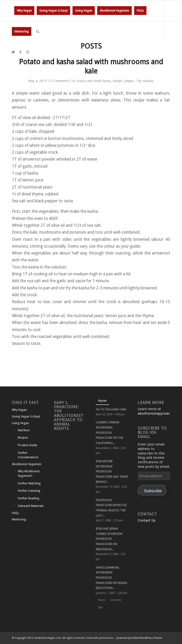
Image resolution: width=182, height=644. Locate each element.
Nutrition (24, 430)
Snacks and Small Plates (93, 81)
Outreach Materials (31, 506)
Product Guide (27, 445)
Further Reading (29, 498)
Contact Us (147, 520)
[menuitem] (24, 11)
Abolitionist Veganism (27, 464)
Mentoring (19, 519)
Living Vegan (20, 423)
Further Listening (29, 491)
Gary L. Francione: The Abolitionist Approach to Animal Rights (69, 416)
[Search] (38, 32)
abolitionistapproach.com (159, 413)
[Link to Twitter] (13, 52)
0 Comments (60, 81)
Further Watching (29, 483)
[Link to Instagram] (27, 52)
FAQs (15, 513)
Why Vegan (19, 410)
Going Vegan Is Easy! (26, 416)
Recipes (23, 438)
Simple (129, 81)
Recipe (117, 81)
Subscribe (153, 491)
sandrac (148, 81)
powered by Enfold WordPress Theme (139, 638)
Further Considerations (28, 455)
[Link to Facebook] (20, 52)
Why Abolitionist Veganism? (29, 473)
